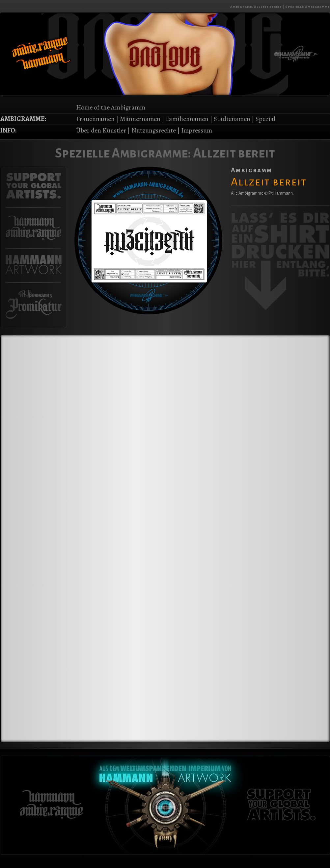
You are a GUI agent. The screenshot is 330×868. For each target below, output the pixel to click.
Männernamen (140, 119)
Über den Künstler (101, 130)
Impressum (197, 130)
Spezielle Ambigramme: (123, 153)
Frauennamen (95, 119)
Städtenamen (232, 119)
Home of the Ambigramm (111, 107)
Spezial (265, 119)
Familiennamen (187, 119)
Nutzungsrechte (154, 130)
